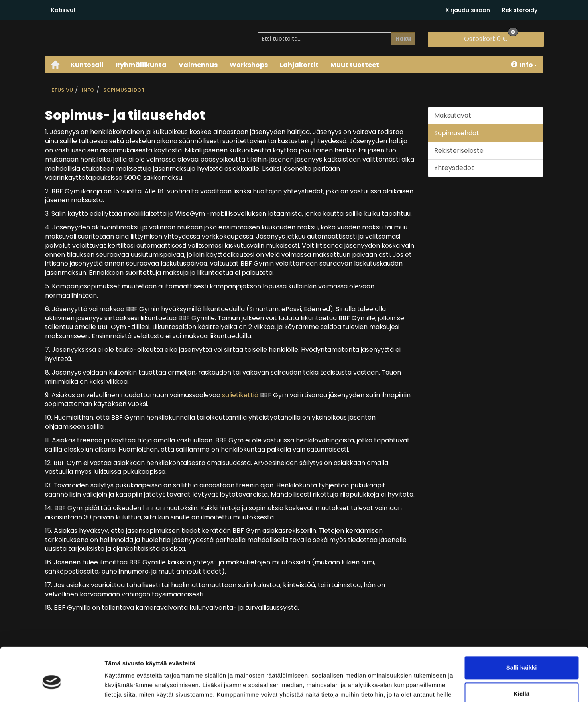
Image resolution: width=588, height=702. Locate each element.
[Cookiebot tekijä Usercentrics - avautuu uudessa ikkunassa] (52, 686)
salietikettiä (240, 395)
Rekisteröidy (520, 10)
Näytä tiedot (122, 686)
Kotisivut (63, 10)
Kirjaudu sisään (468, 10)
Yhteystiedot (454, 168)
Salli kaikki (522, 628)
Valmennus (198, 65)
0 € (491, 37)
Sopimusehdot (124, 90)
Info (524, 65)
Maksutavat (453, 115)
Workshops (249, 65)
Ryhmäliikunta (141, 65)
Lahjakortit (299, 65)
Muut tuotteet (355, 65)
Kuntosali (87, 65)
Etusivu (62, 90)
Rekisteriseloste (459, 151)
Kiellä (521, 654)
